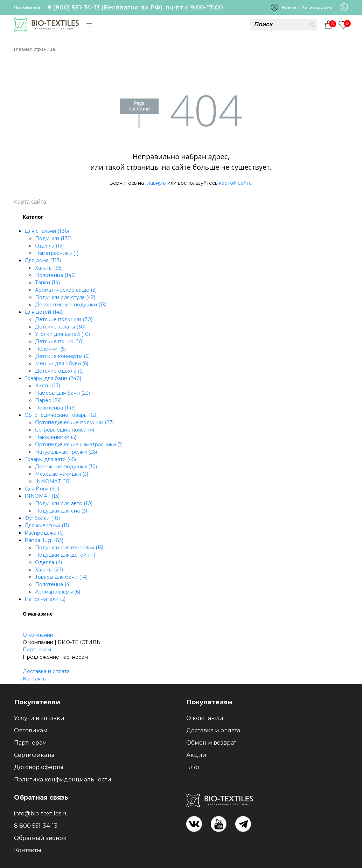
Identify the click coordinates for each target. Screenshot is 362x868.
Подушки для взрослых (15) (69, 548)
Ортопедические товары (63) (61, 415)
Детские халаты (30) (60, 327)
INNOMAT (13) (42, 496)
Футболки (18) (42, 518)
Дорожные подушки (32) (66, 467)
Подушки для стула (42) (65, 297)
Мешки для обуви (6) (62, 364)
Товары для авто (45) (50, 459)
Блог (193, 767)
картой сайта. (236, 183)
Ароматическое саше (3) (66, 290)
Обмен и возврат (211, 743)
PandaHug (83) (44, 540)
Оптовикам (31, 730)
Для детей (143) (44, 312)
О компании (38, 635)
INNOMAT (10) (53, 481)
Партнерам (37, 650)
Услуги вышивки (39, 718)
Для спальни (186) (47, 231)
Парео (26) (48, 400)
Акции (196, 755)
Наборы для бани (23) (62, 393)
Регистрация (317, 8)
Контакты (35, 679)
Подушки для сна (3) (61, 511)
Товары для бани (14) (61, 577)
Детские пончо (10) (59, 341)
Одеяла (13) (49, 246)
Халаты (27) (49, 570)
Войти (289, 8)
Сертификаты (34, 755)
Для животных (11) (47, 525)
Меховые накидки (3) (62, 474)
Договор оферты (39, 767)
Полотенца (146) (55, 275)
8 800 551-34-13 (36, 826)
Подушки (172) (53, 238)
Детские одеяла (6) (59, 371)
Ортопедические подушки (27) (74, 422)
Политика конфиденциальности (63, 779)
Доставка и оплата (46, 671)
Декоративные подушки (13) (71, 305)
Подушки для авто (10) (64, 503)
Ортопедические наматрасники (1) (79, 445)
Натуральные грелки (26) (66, 452)
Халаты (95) (49, 268)
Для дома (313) (43, 260)
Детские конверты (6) (62, 356)
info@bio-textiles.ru (41, 813)
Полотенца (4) (53, 584)
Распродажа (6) (44, 533)
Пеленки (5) (50, 349)
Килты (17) (48, 386)
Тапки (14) (47, 283)
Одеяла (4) (48, 562)
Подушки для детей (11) (65, 555)
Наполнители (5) (45, 599)
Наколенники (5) (56, 437)
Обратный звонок (40, 838)
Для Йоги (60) (42, 489)
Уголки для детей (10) (62, 334)
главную (156, 183)
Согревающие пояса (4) (65, 430)
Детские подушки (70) (64, 319)
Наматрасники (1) (57, 253)
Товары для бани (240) (53, 378)
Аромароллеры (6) (58, 592)
